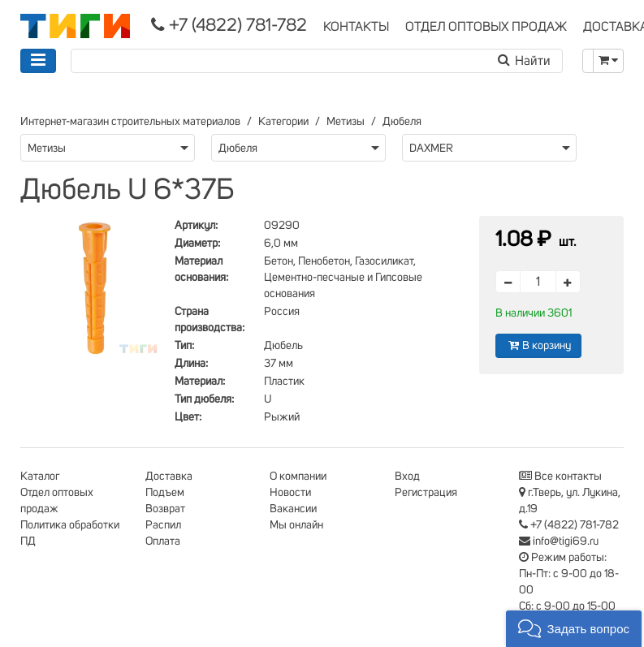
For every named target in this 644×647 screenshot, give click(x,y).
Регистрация (426, 493)
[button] (574, 629)
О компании (298, 477)
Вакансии (293, 509)
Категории (283, 122)
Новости (290, 493)
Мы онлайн (296, 525)
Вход (407, 477)
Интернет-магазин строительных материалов (130, 122)
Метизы (346, 122)
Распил (163, 525)
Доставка (169, 477)
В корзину (538, 345)
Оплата (163, 541)
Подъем (165, 493)
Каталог (40, 477)
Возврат (165, 509)
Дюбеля (402, 122)
